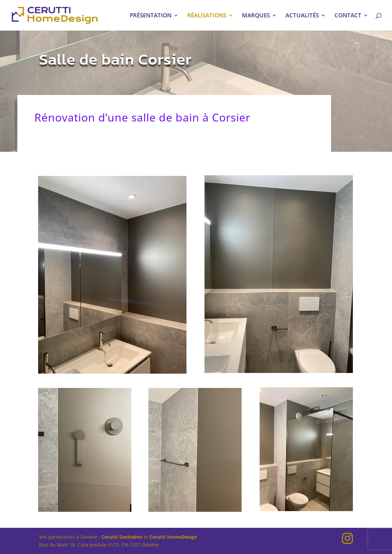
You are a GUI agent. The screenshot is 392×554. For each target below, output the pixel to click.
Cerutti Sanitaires (122, 537)
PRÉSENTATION (151, 16)
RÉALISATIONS (207, 16)
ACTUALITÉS (302, 16)
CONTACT (348, 16)
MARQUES (256, 16)
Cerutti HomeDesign (173, 537)
